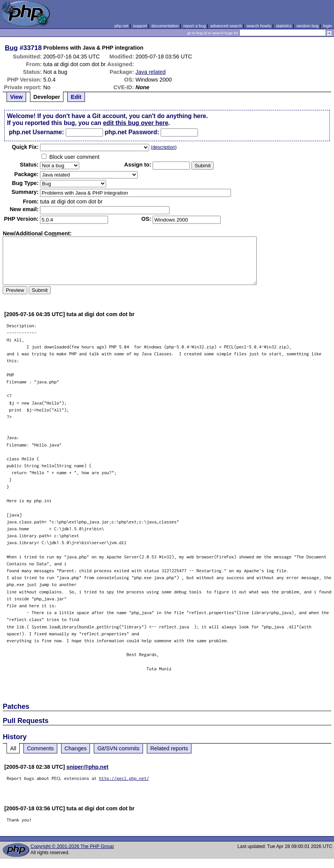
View (16, 97)
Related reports (169, 748)
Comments (40, 748)
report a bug (194, 26)
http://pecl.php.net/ (124, 778)
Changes (76, 748)
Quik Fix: (25, 147)
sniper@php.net (87, 767)
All (13, 748)
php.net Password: (132, 132)
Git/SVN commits (118, 748)
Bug (12, 48)
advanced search (226, 26)
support (140, 26)
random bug (307, 26)
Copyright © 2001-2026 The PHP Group (72, 846)
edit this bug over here (136, 123)
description (164, 147)
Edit (76, 97)
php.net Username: (36, 132)
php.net (121, 26)
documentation (165, 26)
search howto (259, 26)
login (328, 26)
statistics (284, 26)
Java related (151, 72)
